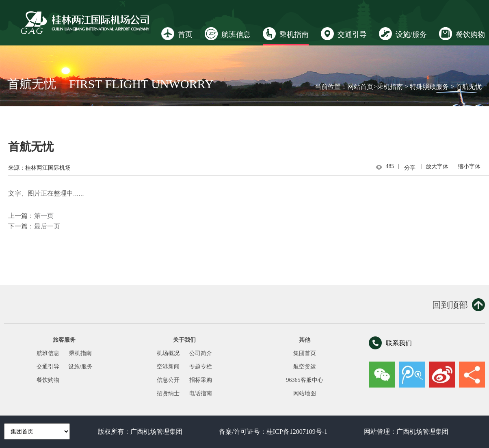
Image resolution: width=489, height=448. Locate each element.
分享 (410, 168)
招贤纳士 (168, 393)
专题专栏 (201, 367)
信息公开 (168, 380)
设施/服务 (403, 34)
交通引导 (344, 34)
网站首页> (362, 87)
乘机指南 (286, 34)
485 (390, 166)
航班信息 (228, 34)
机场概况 (168, 353)
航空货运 (305, 367)
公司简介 (201, 353)
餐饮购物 (462, 34)
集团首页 (305, 353)
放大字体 (437, 167)
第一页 (44, 216)
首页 (177, 34)
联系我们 (390, 343)
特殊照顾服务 (429, 87)
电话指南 (201, 393)
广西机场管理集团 (156, 432)
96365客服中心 (305, 380)
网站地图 (305, 393)
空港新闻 (168, 367)
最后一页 (47, 226)
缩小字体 (469, 167)
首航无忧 (469, 87)
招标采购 (201, 380)
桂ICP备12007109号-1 (297, 432)
